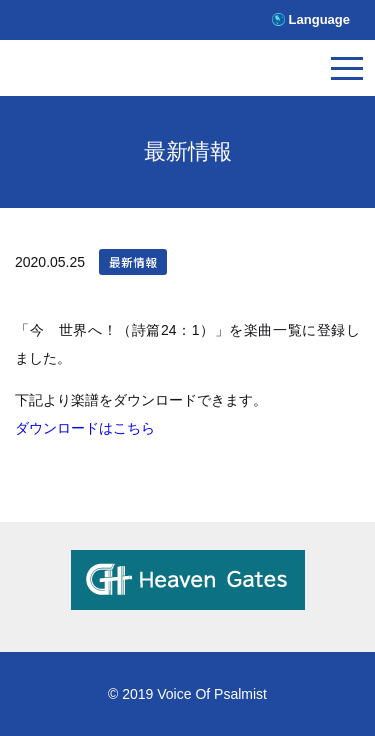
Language (319, 19)
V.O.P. (105, 72)
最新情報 (133, 262)
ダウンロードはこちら (85, 428)
